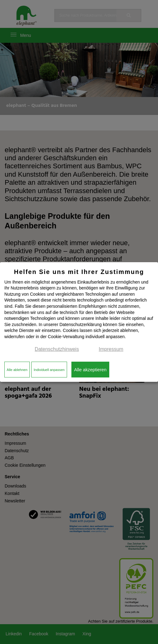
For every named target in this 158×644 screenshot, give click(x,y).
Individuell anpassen (49, 369)
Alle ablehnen (17, 369)
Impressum (111, 349)
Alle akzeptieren (90, 369)
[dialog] (79, 322)
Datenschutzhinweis (57, 349)
